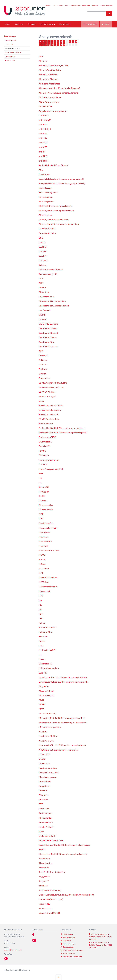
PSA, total (43, 800)
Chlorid (42, 288)
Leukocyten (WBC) (47, 650)
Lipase (42, 659)
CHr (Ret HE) (45, 310)
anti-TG (42, 152)
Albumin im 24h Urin (48, 75)
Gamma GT (44, 487)
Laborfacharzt (10, 56)
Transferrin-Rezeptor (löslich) (52, 872)
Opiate (42, 759)
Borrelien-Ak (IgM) (47, 233)
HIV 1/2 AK (44, 582)
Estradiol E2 (44, 446)
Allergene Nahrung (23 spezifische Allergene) (59, 93)
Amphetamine (45, 106)
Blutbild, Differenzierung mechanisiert (56, 206)
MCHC (42, 704)
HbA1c (42, 555)
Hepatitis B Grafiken (48, 578)
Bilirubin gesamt (46, 202)
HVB (41, 596)
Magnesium (44, 686)
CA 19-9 (43, 251)
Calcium (43, 265)
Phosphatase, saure (48, 777)
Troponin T (44, 881)
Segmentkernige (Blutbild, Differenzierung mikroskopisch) (65, 845)
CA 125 (42, 242)
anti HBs (43, 138)
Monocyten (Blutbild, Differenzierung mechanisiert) (62, 718)
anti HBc (43, 125)
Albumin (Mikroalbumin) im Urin (53, 66)
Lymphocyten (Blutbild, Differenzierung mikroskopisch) (63, 682)
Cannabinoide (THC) (48, 274)
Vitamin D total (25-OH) (50, 913)
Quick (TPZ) (44, 809)
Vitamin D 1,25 (46, 908)
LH (40, 655)
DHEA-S (43, 365)
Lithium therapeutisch (49, 668)
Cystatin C (44, 356)
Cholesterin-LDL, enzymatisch (52, 301)
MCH (41, 700)
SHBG (42, 850)
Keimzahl (43, 636)
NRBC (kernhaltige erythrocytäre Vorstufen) (59, 750)
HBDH (42, 560)
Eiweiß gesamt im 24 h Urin (51, 405)
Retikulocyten (45, 813)
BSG (41, 238)
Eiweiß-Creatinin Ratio (49, 419)
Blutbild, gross (45, 215)
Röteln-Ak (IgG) (46, 822)
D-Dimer (43, 360)
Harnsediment (45, 541)
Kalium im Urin (46, 632)
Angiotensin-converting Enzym (53, 111)
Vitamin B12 (45, 904)
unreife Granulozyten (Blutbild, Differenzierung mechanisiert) (66, 895)
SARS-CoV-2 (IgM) (47, 836)
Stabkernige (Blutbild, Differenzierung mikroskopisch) (63, 854)
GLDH (42, 496)
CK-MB (42, 315)
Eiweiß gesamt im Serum (50, 410)
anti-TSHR (44, 161)
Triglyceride (44, 877)
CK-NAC (43, 319)
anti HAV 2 (44, 115)
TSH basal (43, 886)
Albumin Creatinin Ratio (50, 70)
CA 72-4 (43, 256)
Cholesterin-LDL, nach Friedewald (54, 306)
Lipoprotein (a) (45, 664)
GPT (41, 519)
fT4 (41, 483)
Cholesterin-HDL (47, 297)
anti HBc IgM (45, 129)
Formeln (10, 44)
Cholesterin (44, 292)
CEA (41, 279)
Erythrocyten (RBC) (48, 437)
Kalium (42, 623)
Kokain (42, 641)
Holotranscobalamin (48, 587)
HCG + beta (44, 569)
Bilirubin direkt (46, 197)
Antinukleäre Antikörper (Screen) (54, 165)
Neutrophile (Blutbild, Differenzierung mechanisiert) (62, 745)
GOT (41, 514)
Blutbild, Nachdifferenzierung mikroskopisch (59, 224)
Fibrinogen (44, 455)
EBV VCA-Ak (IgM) (47, 396)
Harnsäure (44, 537)
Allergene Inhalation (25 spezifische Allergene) (59, 88)
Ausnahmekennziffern (13, 52)
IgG (41, 609)
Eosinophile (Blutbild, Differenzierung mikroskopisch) (63, 433)
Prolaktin (43, 791)
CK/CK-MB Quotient (48, 324)
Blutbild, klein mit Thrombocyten (54, 220)
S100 (41, 831)
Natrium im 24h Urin (48, 736)
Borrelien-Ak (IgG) (47, 229)
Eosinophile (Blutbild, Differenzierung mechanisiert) (62, 428)
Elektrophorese (46, 424)
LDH (41, 646)
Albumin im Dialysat (48, 79)
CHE (41, 283)
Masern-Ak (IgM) (47, 695)
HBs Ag (42, 564)
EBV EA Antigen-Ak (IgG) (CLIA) (53, 383)
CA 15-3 (43, 247)
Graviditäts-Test (46, 523)
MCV (41, 709)
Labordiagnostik (11, 40)
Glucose (43, 501)
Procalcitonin (45, 782)
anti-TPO (43, 156)
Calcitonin (44, 260)
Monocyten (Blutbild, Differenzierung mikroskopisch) (63, 723)
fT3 (41, 478)
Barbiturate (44, 174)
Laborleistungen (10, 36)
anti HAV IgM (45, 120)
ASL (41, 170)
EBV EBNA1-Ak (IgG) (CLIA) (51, 387)
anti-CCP (43, 147)
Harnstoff (43, 546)
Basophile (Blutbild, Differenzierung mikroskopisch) (62, 183)
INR (41, 618)
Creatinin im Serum (48, 337)
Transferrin (44, 868)
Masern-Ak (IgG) (46, 691)
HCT (41, 573)
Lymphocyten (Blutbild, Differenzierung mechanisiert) (63, 677)
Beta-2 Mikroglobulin (49, 193)
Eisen (41, 401)
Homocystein (45, 591)
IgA (41, 600)
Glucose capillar (46, 505)
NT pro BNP (44, 754)
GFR (44, 492)
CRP (41, 351)
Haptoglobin (45, 532)
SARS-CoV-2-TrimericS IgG (51, 840)
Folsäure (43, 464)
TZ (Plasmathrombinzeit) (50, 890)
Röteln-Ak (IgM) (46, 827)
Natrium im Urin (46, 741)
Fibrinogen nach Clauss (49, 460)
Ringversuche (10, 60)
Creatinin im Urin (47, 342)
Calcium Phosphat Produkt (51, 270)
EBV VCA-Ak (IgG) (47, 392)
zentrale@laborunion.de (13, 950)
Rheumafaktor (45, 818)
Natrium (43, 732)
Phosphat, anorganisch (49, 772)
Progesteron (45, 786)
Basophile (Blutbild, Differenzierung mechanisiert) (61, 179)
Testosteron (44, 859)
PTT (41, 804)
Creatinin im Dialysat (48, 333)
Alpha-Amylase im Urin (49, 102)
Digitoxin (43, 369)
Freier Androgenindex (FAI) (51, 469)
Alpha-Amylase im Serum (50, 97)
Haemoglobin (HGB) (48, 528)
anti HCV (43, 143)
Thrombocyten (46, 863)
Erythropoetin (45, 442)
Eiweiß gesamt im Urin (49, 414)
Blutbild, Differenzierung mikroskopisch (57, 211)
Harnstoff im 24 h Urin (49, 550)
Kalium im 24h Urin (48, 627)
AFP (41, 56)
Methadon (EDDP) (47, 714)
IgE (40, 605)
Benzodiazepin (46, 188)
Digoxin (42, 374)
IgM (41, 614)
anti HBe (43, 134)
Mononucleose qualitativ (50, 727)
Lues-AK (43, 673)
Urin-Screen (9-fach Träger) (51, 899)
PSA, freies (44, 795)
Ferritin (42, 451)
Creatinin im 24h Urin (49, 328)
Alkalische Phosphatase (49, 84)
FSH (41, 473)
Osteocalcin (44, 763)
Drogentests (45, 378)
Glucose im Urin (46, 510)
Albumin (43, 61)
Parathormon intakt (48, 768)
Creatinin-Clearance (48, 346)
